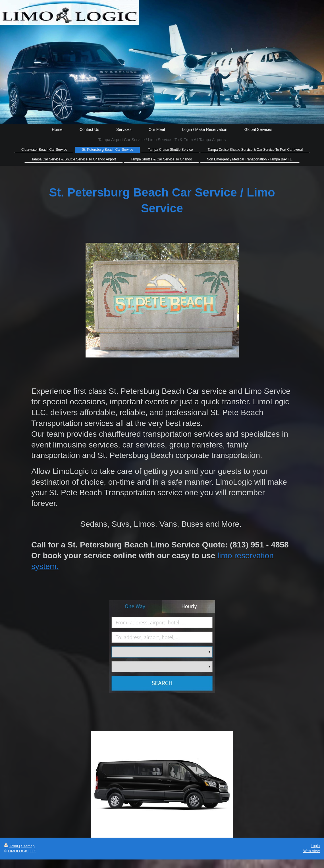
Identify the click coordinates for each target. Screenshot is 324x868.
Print (12, 846)
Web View (311, 851)
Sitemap (28, 846)
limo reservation (246, 556)
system (44, 566)
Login (315, 846)
